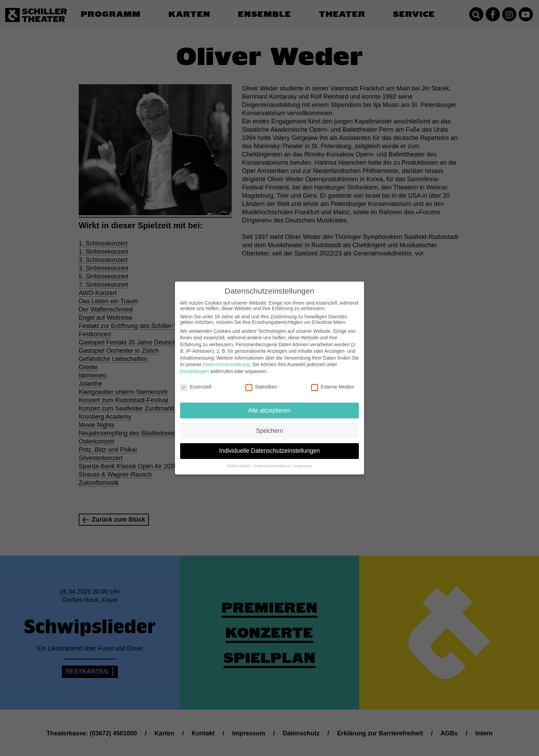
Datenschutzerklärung (226, 359)
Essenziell (196, 381)
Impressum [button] (303, 460)
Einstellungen (195, 366)
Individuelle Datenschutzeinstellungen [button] (270, 445)
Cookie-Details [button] (239, 460)
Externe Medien (333, 381)
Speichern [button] (270, 425)
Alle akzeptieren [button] (270, 405)
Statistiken (261, 381)
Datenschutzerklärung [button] (273, 460)
